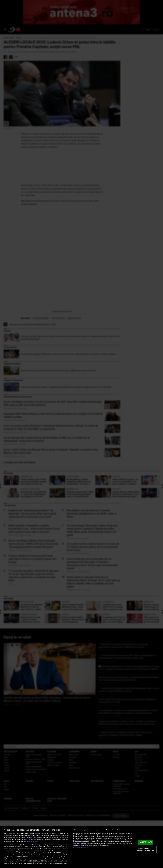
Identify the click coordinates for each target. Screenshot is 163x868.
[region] (81, 847)
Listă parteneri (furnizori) (82, 847)
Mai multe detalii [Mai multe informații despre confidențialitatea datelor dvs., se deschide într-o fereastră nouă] (33, 841)
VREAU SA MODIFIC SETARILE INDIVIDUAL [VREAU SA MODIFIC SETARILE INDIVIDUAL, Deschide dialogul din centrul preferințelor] (146, 850)
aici (5, 857)
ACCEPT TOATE (146, 842)
